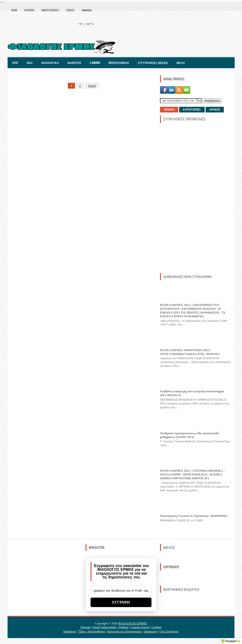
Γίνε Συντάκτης (169, 631)
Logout (70, 10)
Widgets (123, 627)
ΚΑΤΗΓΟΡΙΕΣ (192, 110)
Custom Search (140, 627)
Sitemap (85, 627)
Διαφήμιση (150, 631)
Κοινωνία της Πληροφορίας (125, 631)
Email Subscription (104, 627)
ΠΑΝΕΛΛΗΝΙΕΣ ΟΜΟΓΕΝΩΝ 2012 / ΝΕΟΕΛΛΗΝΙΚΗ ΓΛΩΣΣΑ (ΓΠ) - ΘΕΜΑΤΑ (190, 352)
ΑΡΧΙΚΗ (169, 110)
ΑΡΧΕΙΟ (215, 110)
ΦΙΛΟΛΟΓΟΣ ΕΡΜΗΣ (133, 623)
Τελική (92, 86)
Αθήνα (87, 10)
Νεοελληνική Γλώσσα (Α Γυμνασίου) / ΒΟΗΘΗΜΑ (194, 516)
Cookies (157, 627)
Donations (70, 631)
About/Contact (50, 10)
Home (14, 10)
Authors (29, 10)
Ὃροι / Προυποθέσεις (92, 631)
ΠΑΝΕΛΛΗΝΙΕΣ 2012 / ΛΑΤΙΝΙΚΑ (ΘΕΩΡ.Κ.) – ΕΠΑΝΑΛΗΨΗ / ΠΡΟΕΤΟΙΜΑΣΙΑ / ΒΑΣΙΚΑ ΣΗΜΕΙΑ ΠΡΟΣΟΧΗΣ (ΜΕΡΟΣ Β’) (192, 474)
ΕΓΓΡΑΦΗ (121, 602)
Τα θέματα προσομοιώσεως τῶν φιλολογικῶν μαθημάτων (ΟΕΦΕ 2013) (190, 435)
